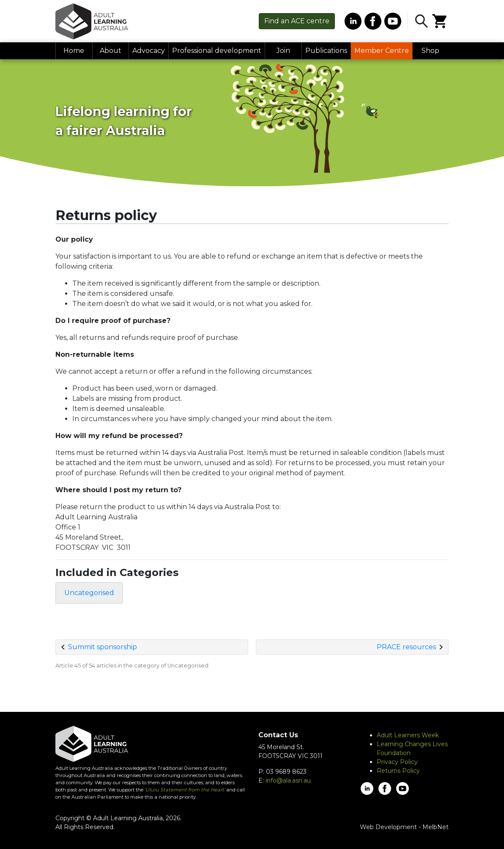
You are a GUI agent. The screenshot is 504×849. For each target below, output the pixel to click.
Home (74, 51)
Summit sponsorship (103, 647)
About (111, 51)
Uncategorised (89, 593)
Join (283, 51)
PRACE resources (406, 647)
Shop (430, 51)
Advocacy (149, 51)
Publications (326, 51)
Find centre (297, 21)
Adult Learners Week (408, 735)
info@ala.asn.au (288, 780)
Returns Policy (398, 771)
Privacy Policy (397, 762)
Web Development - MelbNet (404, 827)
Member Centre (382, 51)
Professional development (217, 51)
